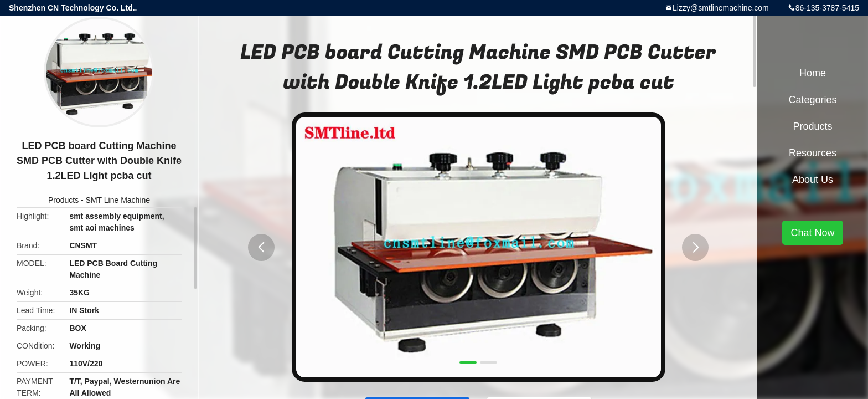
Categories (812, 100)
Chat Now (812, 233)
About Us (813, 180)
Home (813, 73)
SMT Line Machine (118, 200)
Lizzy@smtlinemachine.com (721, 8)
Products (63, 200)
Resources (813, 153)
